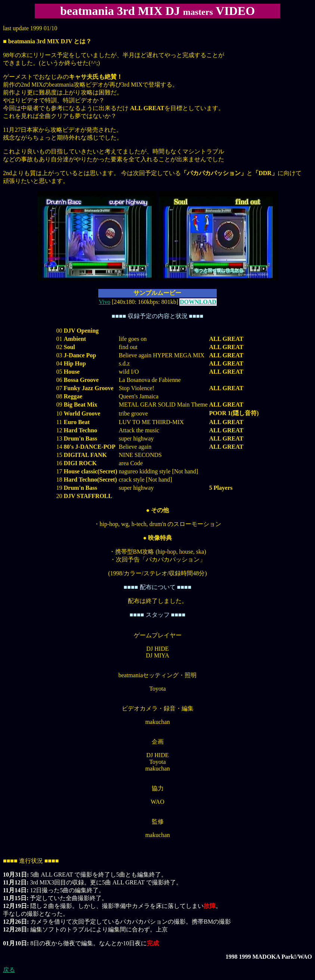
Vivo (104, 302)
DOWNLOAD (198, 302)
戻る (9, 970)
